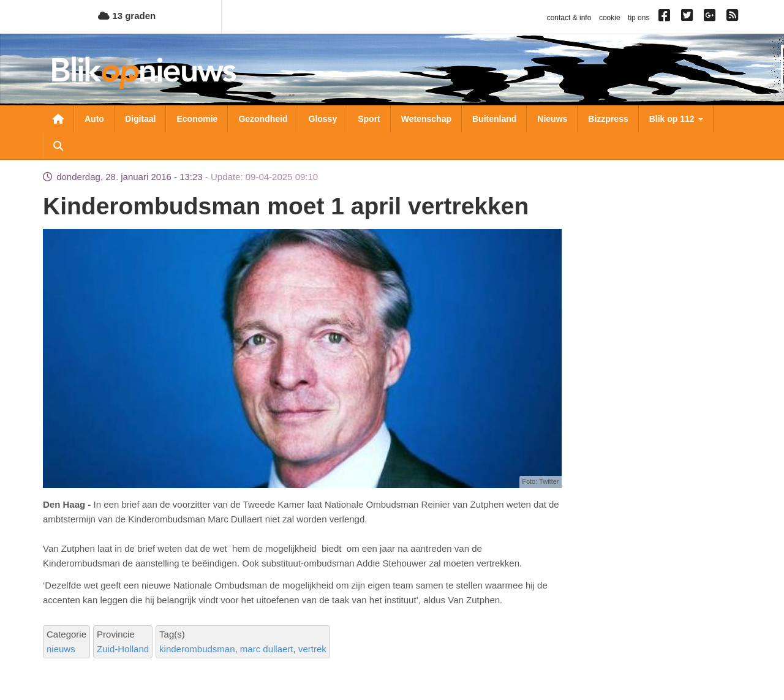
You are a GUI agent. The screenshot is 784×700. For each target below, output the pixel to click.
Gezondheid (263, 119)
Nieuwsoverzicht (58, 119)
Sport (369, 119)
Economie (197, 119)
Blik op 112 (676, 119)
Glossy (323, 119)
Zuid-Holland (123, 649)
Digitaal (141, 119)
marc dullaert (267, 649)
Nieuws (552, 119)
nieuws (61, 649)
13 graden (127, 16)
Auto (94, 119)
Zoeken (58, 146)
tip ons (639, 18)
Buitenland (494, 119)
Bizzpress (608, 119)
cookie (610, 18)
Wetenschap (426, 119)
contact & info (569, 18)
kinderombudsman (197, 649)
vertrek (312, 649)
